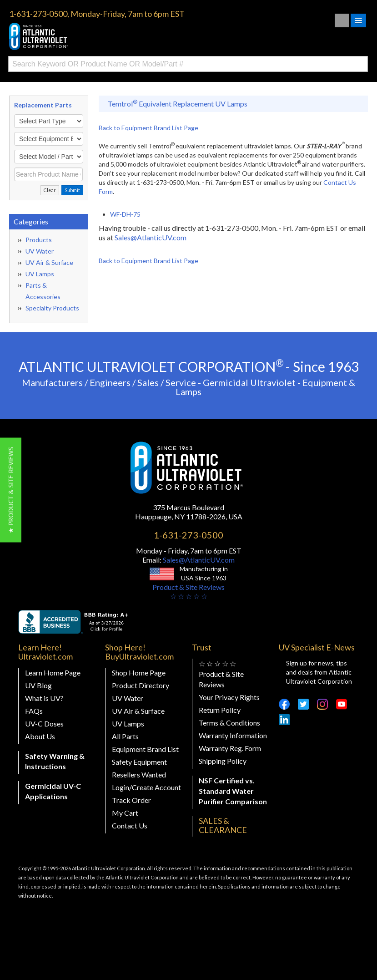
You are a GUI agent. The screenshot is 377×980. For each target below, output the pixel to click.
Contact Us (130, 825)
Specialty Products (52, 308)
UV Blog (38, 685)
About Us (40, 736)
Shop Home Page (139, 673)
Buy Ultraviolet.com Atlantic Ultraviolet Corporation (77, 36)
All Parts (125, 736)
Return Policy (220, 710)
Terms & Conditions (229, 723)
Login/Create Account (146, 787)
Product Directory (141, 685)
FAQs (34, 711)
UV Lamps (40, 274)
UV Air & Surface (49, 262)
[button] (11, 490)
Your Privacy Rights (229, 697)
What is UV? (44, 698)
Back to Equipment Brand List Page (148, 128)
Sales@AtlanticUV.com (151, 237)
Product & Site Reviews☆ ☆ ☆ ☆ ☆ (188, 592)
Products (39, 240)
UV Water (40, 251)
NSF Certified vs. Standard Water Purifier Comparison (233, 791)
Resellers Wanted (139, 774)
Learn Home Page (53, 673)
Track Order (131, 800)
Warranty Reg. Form (230, 748)
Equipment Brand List (145, 749)
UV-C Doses (44, 724)
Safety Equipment (139, 762)
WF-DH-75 (125, 214)
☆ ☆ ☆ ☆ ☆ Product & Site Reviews (221, 674)
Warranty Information (233, 735)
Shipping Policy (223, 761)
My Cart (125, 813)
